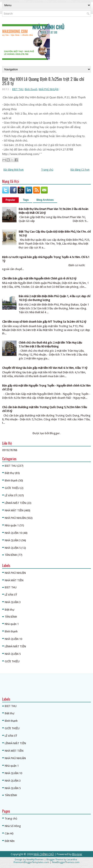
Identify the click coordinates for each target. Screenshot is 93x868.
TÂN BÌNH (11, 555)
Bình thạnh (31, 89)
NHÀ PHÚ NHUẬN (49, 89)
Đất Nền (10, 841)
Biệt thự (10, 473)
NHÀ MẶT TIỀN (14, 510)
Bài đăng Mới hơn (14, 170)
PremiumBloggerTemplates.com (31, 862)
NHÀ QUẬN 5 (13, 548)
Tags (26, 200)
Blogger (55, 433)
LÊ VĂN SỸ (11, 495)
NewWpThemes (35, 860)
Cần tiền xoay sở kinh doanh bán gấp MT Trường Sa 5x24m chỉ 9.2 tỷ (44, 322)
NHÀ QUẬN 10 (13, 533)
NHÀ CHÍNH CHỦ (48, 27)
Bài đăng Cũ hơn (80, 170)
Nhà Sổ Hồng (13, 826)
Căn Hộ (9, 833)
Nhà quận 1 (12, 525)
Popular (10, 200)
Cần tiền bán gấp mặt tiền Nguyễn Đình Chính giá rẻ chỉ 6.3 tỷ (39, 278)
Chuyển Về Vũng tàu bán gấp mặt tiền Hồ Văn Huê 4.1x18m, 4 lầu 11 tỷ (45, 368)
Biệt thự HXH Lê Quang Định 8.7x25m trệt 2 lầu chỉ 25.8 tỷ (43, 81)
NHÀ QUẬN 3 (13, 540)
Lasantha (72, 860)
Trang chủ (47, 170)
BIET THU (18, 89)
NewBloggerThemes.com (66, 862)
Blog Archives (45, 200)
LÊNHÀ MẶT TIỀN (15, 503)
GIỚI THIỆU (12, 488)
